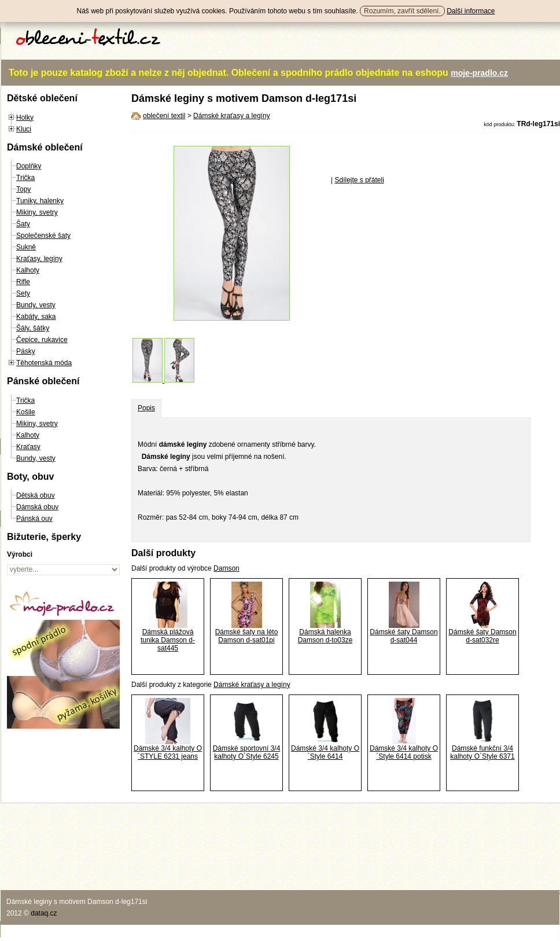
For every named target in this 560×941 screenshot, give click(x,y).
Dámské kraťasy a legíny (232, 116)
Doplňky (29, 166)
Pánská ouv (34, 519)
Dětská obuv (36, 495)
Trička (25, 178)
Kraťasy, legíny (39, 259)
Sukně (26, 247)
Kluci (24, 129)
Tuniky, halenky (40, 201)
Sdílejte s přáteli (359, 180)
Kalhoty (28, 270)
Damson (226, 568)
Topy (23, 189)
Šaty (23, 224)
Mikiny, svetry (37, 212)
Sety (23, 293)
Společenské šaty (43, 236)
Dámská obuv (37, 507)
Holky (25, 117)
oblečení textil (164, 116)
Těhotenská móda (44, 363)
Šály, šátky (33, 328)
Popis (146, 408)
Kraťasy (28, 447)
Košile (26, 412)
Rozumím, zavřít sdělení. (402, 11)
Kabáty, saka (36, 317)
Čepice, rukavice (42, 340)
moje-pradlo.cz (479, 73)
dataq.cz (44, 913)
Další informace (471, 11)
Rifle (23, 282)
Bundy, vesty (36, 305)
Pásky (26, 351)
